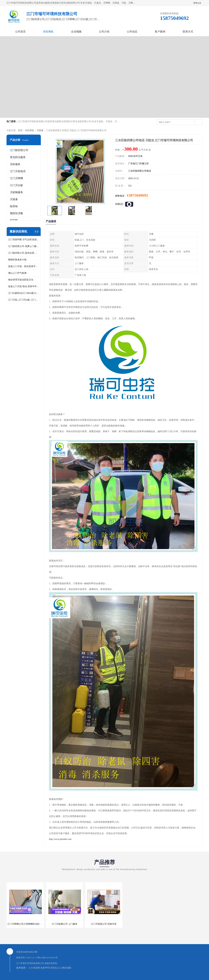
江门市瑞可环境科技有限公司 (30, 963)
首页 (20, 130)
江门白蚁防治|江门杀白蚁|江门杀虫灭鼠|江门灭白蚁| (24, 293)
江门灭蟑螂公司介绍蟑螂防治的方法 (26, 924)
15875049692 (137, 195)
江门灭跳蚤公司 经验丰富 (104, 924)
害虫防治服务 (18, 157)
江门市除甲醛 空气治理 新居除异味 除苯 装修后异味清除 (24, 240)
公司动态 (132, 32)
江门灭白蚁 (16, 185)
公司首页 (20, 32)
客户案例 (160, 32)
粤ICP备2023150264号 (48, 958)
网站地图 (67, 968)
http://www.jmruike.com (60, 839)
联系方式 (188, 32)
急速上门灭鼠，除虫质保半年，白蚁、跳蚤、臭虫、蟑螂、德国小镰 (24, 266)
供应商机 (48, 32)
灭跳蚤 (40, 130)
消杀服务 (15, 164)
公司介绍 (104, 32)
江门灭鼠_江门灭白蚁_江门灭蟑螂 (24, 300)
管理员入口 (56, 968)
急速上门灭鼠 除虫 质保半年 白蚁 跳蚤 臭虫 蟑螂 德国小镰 (24, 286)
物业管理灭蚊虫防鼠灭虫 (21, 280)
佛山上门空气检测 (17, 273)
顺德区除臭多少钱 (17, 260)
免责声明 (45, 968)
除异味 (14, 206)
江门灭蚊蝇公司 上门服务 (64, 924)
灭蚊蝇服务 (16, 192)
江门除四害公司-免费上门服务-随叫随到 (24, 246)
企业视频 (76, 32)
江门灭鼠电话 (18, 171)
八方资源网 (34, 968)
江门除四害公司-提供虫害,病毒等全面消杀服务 (24, 253)
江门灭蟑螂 (16, 178)
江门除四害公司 (19, 150)
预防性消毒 (16, 213)
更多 (37, 232)
